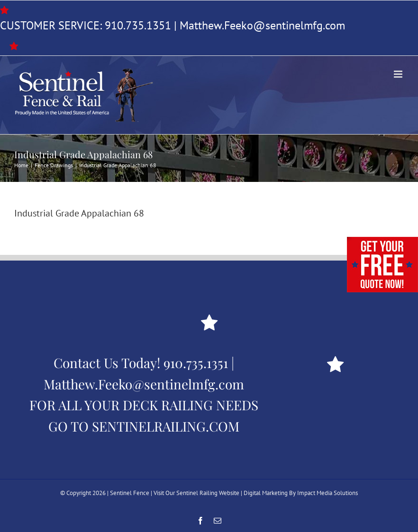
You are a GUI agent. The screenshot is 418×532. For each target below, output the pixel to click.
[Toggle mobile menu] (399, 74)
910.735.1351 (138, 25)
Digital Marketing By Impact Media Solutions (301, 493)
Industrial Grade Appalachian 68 (79, 213)
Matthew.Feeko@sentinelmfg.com (262, 25)
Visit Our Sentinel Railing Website (196, 493)
